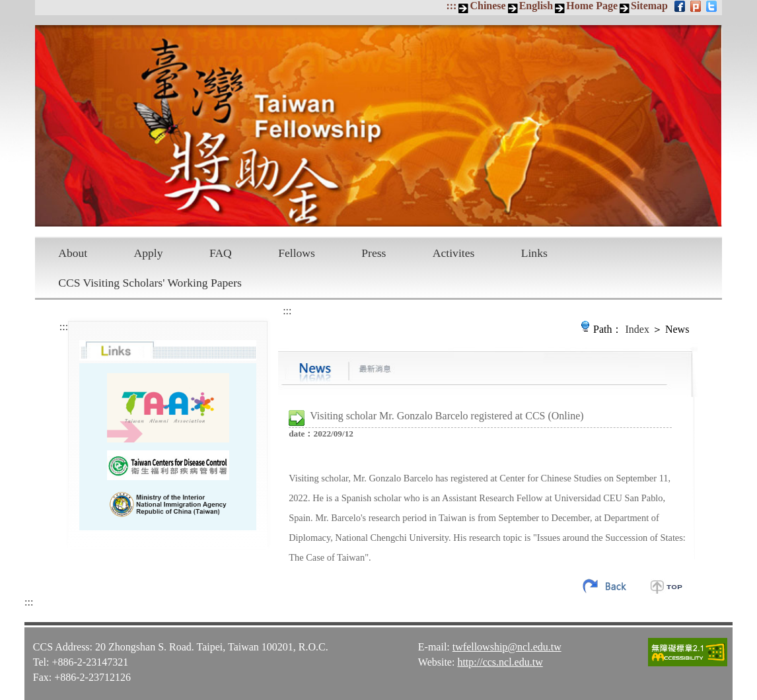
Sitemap (649, 6)
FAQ (221, 253)
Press (374, 253)
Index (637, 329)
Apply (149, 253)
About (73, 253)
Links (534, 253)
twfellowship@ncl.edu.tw (507, 646)
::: (451, 6)
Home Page (592, 6)
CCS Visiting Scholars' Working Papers (150, 283)
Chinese (487, 6)
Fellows (297, 253)
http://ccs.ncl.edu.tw (500, 661)
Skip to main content (7, 7)
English (536, 6)
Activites (454, 253)
